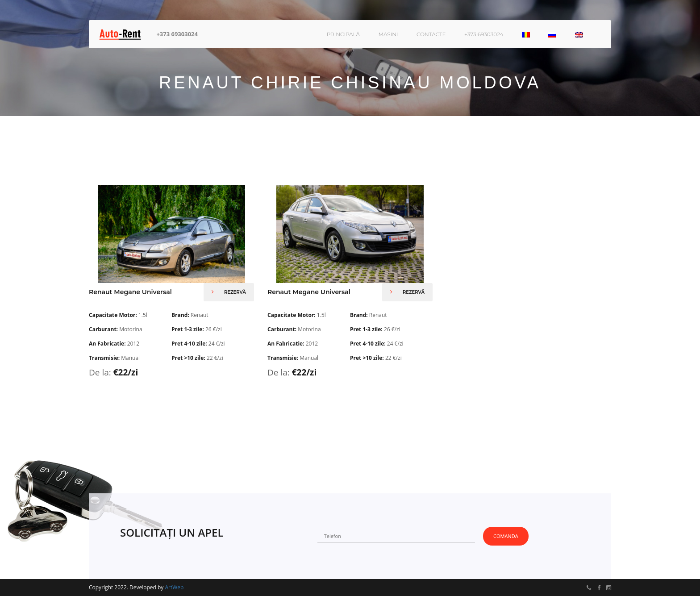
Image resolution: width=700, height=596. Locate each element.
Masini (388, 34)
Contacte (431, 34)
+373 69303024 (177, 34)
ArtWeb (174, 587)
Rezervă (229, 292)
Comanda (506, 536)
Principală (343, 34)
